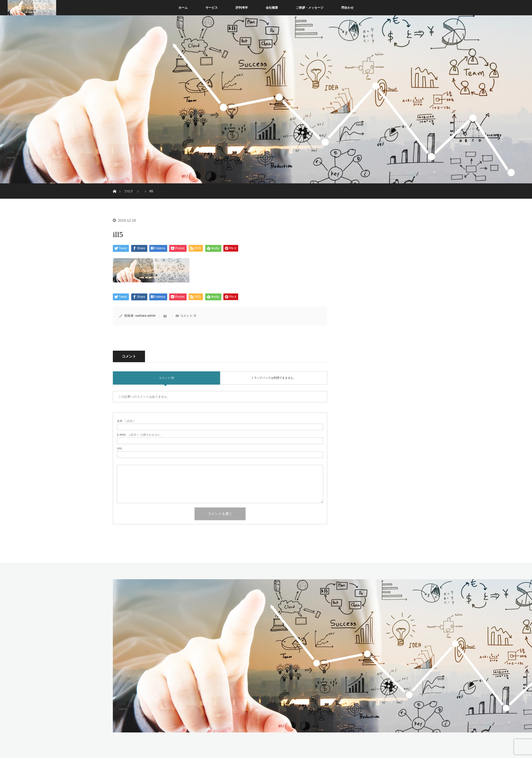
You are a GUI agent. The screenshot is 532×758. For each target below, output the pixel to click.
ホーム (183, 8)
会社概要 (272, 8)
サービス (212, 8)
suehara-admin (146, 316)
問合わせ (347, 8)
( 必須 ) (125, 421)
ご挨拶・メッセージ (310, 8)
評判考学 (242, 8)
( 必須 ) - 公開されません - (139, 435)
